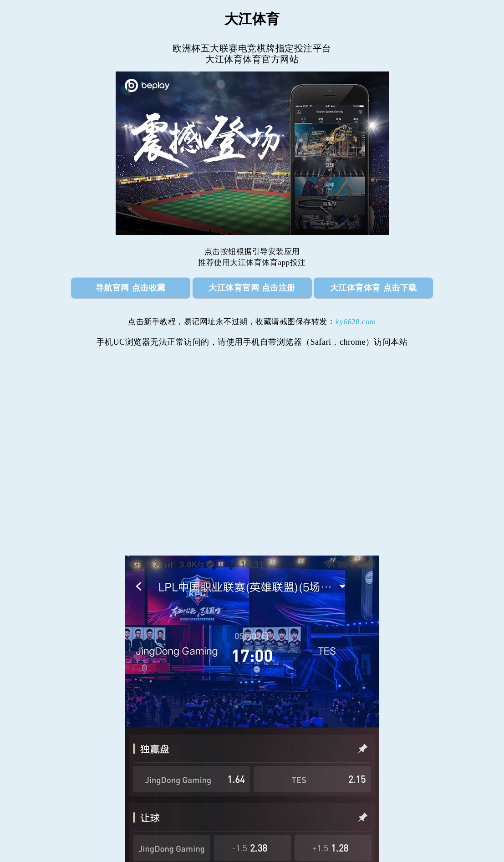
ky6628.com (356, 322)
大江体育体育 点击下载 (374, 288)
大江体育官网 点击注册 (252, 288)
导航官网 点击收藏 (131, 288)
